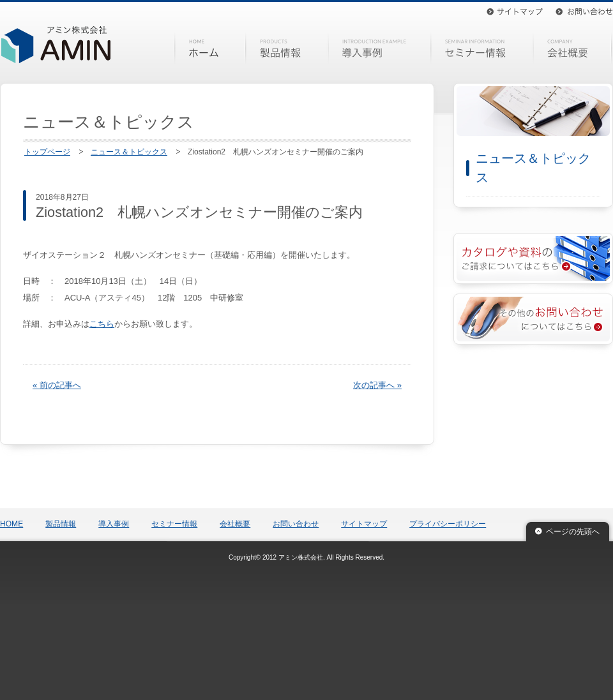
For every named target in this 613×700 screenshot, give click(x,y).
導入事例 (379, 48)
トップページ (47, 152)
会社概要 (574, 48)
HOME (210, 48)
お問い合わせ (584, 11)
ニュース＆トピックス (129, 152)
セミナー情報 (482, 48)
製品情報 (287, 48)
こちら (102, 324)
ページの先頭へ (573, 532)
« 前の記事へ (57, 385)
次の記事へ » (377, 385)
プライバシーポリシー (448, 524)
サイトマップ (515, 11)
